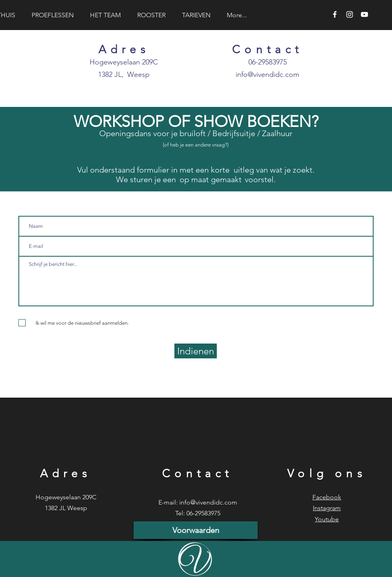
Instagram (327, 508)
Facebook (327, 497)
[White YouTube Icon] (364, 14)
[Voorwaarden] (196, 530)
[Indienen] (196, 351)
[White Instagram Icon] (350, 14)
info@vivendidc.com (267, 74)
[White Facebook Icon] (335, 14)
